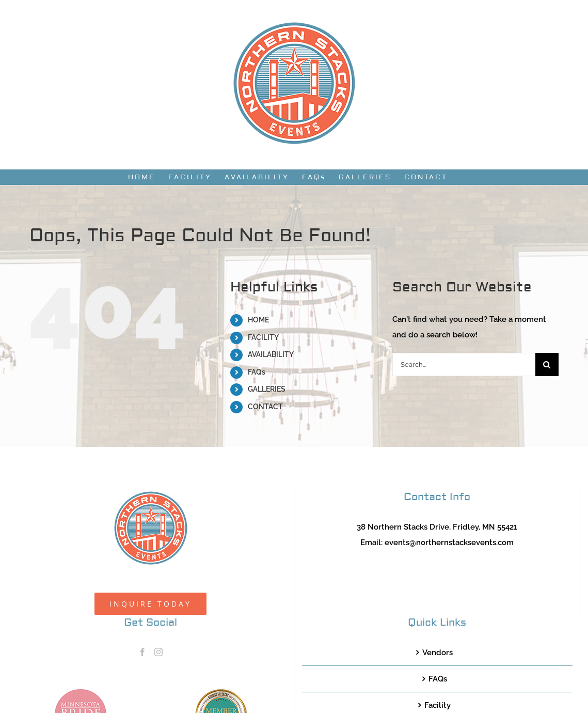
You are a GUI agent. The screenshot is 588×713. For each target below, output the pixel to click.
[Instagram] (158, 652)
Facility (438, 705)
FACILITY (263, 337)
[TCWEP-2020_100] (221, 693)
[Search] (547, 365)
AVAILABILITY (271, 354)
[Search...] (464, 365)
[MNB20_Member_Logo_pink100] (81, 693)
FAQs (257, 372)
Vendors (438, 653)
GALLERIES (267, 389)
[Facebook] (142, 652)
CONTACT (265, 407)
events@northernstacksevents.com (449, 542)
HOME (258, 320)
